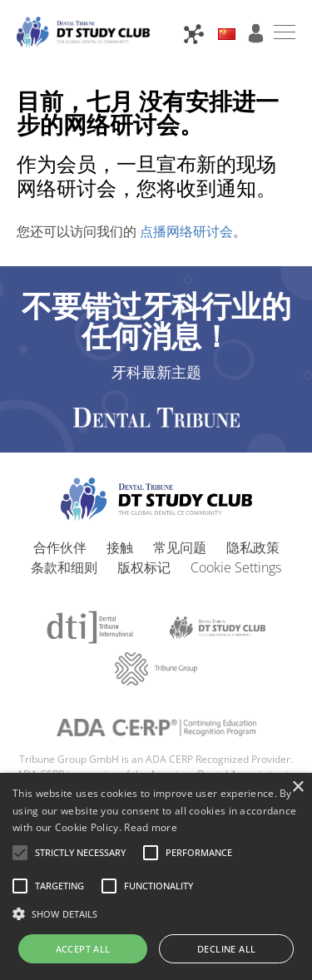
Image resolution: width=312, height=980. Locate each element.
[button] (80, 853)
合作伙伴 (60, 547)
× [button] (297, 787)
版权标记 (144, 567)
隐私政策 (253, 547)
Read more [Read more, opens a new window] (151, 827)
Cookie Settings (236, 567)
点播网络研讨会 (185, 231)
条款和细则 (64, 567)
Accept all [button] (83, 949)
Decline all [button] (226, 949)
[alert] (156, 876)
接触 (120, 547)
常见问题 (180, 547)
